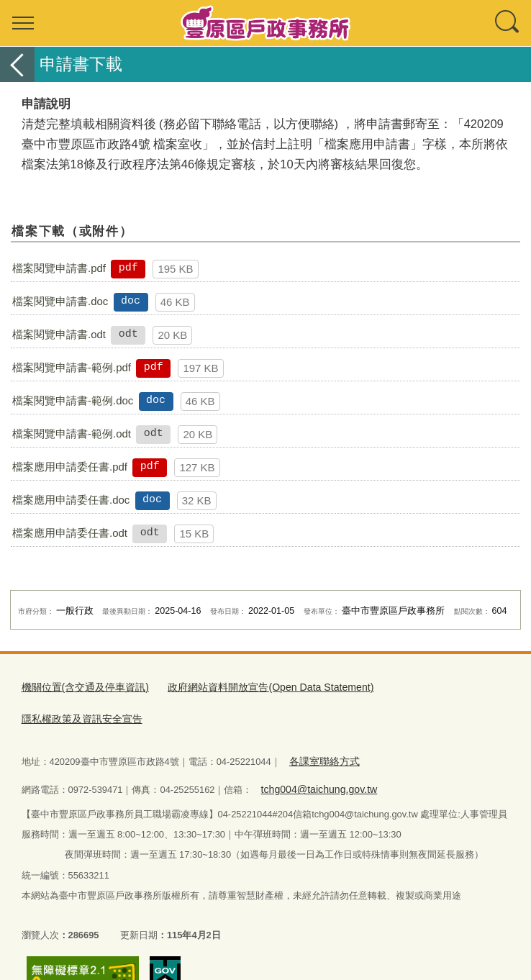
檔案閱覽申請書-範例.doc (73, 400)
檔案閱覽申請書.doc (60, 301)
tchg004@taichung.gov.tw (314, 753)
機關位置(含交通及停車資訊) (81, 687)
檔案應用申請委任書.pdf (70, 467)
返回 (17, 64)
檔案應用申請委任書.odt (70, 533)
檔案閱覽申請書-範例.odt (72, 434)
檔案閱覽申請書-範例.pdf (72, 367)
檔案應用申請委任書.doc (71, 500)
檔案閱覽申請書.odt (59, 334)
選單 (23, 23)
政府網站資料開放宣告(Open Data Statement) (254, 687)
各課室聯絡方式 (321, 727)
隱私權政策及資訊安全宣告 (423, 687)
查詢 (508, 23)
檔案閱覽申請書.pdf (59, 268)
